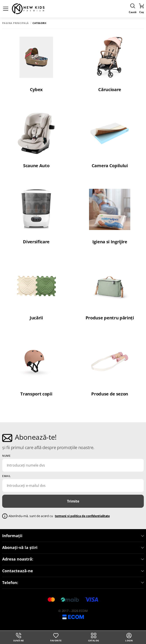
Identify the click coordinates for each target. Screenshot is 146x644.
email (6, 476)
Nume (6, 456)
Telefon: (73, 583)
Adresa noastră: (73, 559)
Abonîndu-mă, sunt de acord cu (59, 516)
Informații (73, 536)
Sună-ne (19, 637)
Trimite (73, 501)
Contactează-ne (73, 571)
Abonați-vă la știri (73, 548)
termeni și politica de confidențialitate (82, 516)
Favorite (56, 637)
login (129, 637)
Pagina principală (15, 23)
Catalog (94, 637)
